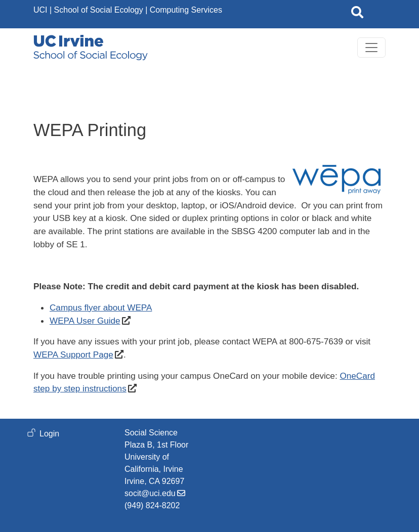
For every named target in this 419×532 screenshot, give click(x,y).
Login (49, 434)
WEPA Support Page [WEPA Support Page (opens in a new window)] (73, 354)
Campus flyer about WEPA (101, 307)
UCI (40, 10)
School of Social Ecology (99, 10)
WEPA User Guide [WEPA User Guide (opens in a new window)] (85, 321)
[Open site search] (357, 14)
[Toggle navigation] (371, 48)
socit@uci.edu (150, 493)
